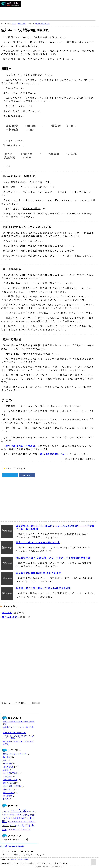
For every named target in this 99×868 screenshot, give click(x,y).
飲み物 (6, 799)
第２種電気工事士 (10, 773)
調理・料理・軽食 (10, 780)
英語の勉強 (7, 777)
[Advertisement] (47, 13)
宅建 (5, 760)
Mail (26, 859)
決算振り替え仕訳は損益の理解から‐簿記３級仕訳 (43, 588)
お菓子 (10, 818)
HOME (14, 24)
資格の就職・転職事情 (12, 786)
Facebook (27, 475)
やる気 (5, 818)
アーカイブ (7, 839)
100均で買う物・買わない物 (14, 733)
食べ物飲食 (7, 796)
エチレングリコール (14, 822)
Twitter (20, 859)
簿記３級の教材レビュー (54, 454)
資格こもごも (22, 24)
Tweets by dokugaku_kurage (12, 846)
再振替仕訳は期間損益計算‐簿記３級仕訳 (39, 573)
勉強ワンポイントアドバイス (15, 754)
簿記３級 (38, 24)
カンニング (22, 815)
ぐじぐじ (33, 811)
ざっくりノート (12, 830)
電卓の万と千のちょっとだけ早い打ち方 (38, 543)
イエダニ (16, 818)
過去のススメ (8, 789)
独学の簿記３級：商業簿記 (20, 446)
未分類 (6, 770)
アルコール (24, 822)
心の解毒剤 (7, 764)
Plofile (13, 859)
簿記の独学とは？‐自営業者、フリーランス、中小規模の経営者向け (53, 558)
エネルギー (6, 815)
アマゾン (13, 815)
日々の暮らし (8, 767)
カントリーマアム (24, 829)
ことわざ (31, 815)
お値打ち (25, 818)
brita (28, 811)
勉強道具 (7, 757)
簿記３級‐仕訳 (45, 24)
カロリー (13, 826)
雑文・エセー (8, 793)
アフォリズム (6, 811)
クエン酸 (19, 811)
